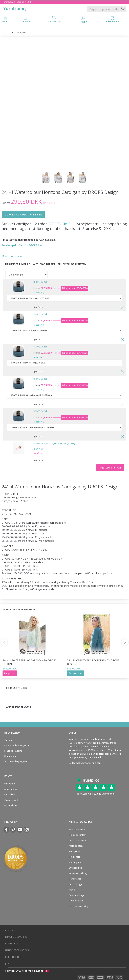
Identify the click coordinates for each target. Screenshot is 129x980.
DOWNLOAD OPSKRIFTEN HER (23, 214)
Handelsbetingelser (17, 950)
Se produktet (76, 673)
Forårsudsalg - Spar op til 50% (17, 2)
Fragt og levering (13, 751)
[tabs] (112, 20)
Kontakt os (10, 756)
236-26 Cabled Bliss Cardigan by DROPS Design (93, 662)
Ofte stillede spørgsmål (17, 745)
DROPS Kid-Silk (62, 224)
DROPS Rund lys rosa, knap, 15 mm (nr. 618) (54, 444)
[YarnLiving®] (14, 8)
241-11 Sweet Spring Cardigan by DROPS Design (29, 662)
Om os (8, 740)
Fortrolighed (13, 957)
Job (7, 963)
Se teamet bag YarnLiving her (84, 763)
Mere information (12, 256)
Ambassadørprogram (16, 761)
